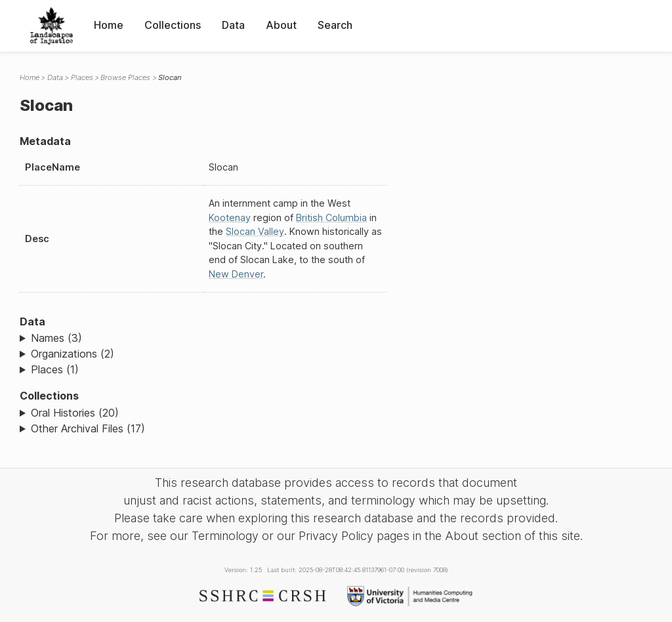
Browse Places (125, 77)
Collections (173, 25)
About (281, 25)
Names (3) (56, 338)
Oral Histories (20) (75, 413)
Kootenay (230, 218)
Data (233, 25)
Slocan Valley (255, 231)
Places (82, 77)
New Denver (236, 274)
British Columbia (331, 218)
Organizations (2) (73, 354)
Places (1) (55, 369)
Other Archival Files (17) (88, 428)
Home (109, 25)
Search (335, 25)
